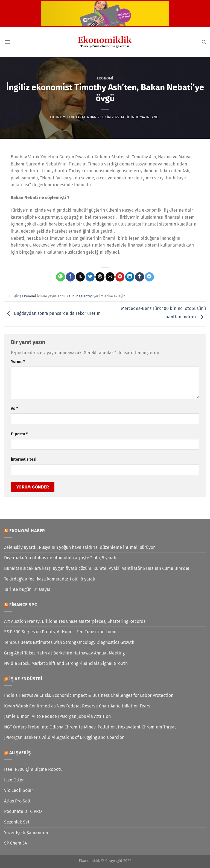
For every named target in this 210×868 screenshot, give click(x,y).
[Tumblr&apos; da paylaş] (140, 277)
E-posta (19, 434)
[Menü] (7, 42)
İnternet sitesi (24, 459)
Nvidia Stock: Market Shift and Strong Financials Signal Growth (66, 663)
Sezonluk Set (17, 822)
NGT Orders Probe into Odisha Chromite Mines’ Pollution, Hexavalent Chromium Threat (90, 727)
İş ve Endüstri (26, 679)
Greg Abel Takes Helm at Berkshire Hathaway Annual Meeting (64, 653)
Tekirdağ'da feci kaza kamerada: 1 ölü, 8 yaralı (50, 579)
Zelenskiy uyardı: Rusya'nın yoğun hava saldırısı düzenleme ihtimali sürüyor (79, 547)
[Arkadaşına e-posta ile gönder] (110, 277)
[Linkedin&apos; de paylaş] (130, 277)
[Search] (204, 42)
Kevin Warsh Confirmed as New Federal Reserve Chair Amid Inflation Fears (77, 706)
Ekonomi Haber (27, 531)
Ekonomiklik (62, 117)
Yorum (18, 362)
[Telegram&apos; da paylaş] (149, 277)
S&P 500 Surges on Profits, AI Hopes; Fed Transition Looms (61, 632)
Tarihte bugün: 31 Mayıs (27, 589)
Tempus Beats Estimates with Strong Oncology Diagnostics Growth (69, 642)
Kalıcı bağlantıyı (80, 296)
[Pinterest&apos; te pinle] (120, 277)
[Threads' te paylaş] (100, 277)
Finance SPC (23, 605)
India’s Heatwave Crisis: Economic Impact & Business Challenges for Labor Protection (89, 695)
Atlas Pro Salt (17, 801)
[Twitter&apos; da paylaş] (90, 277)
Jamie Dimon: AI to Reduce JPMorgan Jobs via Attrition (57, 716)
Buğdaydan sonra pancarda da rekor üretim (52, 314)
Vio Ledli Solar (19, 790)
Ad (14, 409)
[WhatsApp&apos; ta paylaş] (61, 277)
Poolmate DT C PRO (23, 811)
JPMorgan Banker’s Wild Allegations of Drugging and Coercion (64, 737)
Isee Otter (14, 780)
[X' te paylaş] (80, 277)
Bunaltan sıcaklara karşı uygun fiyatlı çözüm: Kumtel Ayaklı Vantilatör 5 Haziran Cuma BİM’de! (97, 568)
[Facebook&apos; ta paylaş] (70, 277)
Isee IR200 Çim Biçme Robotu (33, 769)
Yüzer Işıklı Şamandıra (26, 833)
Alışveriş (20, 753)
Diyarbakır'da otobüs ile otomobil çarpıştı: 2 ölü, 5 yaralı (60, 558)
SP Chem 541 (16, 843)
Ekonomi (105, 78)
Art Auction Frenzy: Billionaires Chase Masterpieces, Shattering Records (75, 621)
